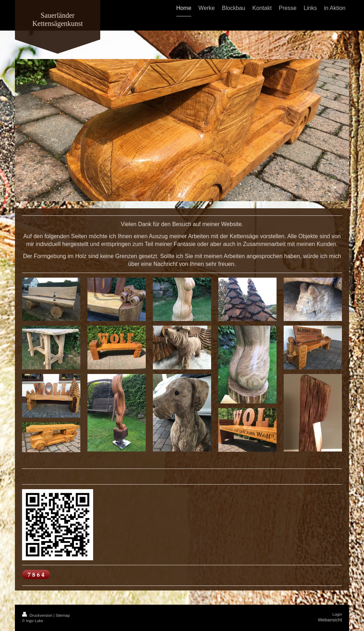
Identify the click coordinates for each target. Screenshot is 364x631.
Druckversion (38, 615)
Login (337, 614)
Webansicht (330, 620)
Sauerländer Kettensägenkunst (58, 19)
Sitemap (63, 615)
